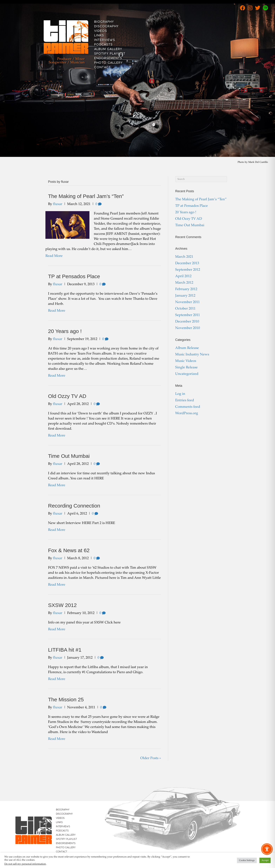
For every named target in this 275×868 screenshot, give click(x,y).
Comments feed (188, 407)
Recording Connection (74, 506)
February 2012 (186, 289)
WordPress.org (187, 413)
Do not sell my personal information (25, 864)
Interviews (105, 40)
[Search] (201, 179)
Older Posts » (151, 758)
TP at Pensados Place (74, 276)
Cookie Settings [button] (247, 860)
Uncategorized (187, 374)
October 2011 (185, 309)
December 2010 (187, 322)
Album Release (187, 348)
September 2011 (188, 315)
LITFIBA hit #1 (65, 650)
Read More (54, 256)
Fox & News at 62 (69, 550)
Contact (103, 68)
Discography (106, 27)
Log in (180, 394)
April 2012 (183, 276)
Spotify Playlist (110, 54)
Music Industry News (192, 355)
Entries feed (185, 400)
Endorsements (108, 58)
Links (99, 36)
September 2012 (188, 270)
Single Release (186, 367)
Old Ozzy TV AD (67, 396)
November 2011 (187, 302)
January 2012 (185, 296)
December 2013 (187, 263)
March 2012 (184, 283)
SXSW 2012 (62, 605)
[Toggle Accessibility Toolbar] (267, 849)
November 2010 (188, 328)
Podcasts (103, 45)
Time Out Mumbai (69, 456)
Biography (104, 22)
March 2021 (184, 257)
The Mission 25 (66, 699)
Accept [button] (265, 860)
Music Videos (186, 361)
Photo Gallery (108, 63)
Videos (101, 31)
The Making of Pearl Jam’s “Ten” (86, 196)
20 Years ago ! (65, 331)
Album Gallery (108, 49)
